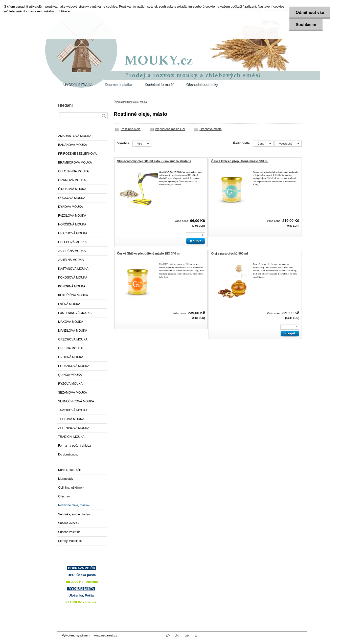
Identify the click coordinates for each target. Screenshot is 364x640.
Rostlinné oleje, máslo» (74, 505)
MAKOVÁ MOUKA (71, 322)
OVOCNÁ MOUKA (71, 357)
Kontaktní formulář (159, 84)
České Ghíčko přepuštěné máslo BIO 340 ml (149, 254)
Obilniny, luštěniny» (71, 488)
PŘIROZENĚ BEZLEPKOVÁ (77, 154)
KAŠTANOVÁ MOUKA (73, 269)
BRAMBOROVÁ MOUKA (75, 163)
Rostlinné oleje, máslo (134, 102)
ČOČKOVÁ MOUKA (72, 198)
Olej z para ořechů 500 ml (230, 254)
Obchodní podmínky (202, 84)
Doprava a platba (118, 84)
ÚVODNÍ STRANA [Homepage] (78, 84)
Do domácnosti (68, 454)
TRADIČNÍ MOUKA (71, 437)
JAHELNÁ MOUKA (71, 260)
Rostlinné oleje (131, 129)
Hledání (65, 105)
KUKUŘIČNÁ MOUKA (73, 295)
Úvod (117, 102)
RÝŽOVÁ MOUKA (70, 384)
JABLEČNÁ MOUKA (72, 251)
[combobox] (263, 144)
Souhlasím (306, 25)
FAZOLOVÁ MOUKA (72, 216)
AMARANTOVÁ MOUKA (75, 136)
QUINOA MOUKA (70, 375)
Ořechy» (64, 496)
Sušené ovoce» (69, 523)
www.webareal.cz (105, 635)
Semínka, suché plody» (74, 514)
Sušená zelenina (69, 532)
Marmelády (66, 479)
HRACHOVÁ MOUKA (73, 233)
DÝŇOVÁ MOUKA (71, 207)
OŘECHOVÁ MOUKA (73, 339)
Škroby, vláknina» (70, 541)
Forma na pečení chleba (74, 446)
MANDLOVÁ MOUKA (73, 331)
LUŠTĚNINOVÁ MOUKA (75, 313)
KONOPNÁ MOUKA (72, 286)
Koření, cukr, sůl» (70, 470)
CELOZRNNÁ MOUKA (73, 171)
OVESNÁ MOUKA (70, 348)
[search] (104, 116)
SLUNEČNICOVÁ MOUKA (76, 401)
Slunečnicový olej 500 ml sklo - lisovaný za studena (154, 161)
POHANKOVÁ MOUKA (74, 366)
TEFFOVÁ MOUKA (71, 419)
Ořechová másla (210, 129)
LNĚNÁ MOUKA (69, 304)
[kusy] (196, 235)
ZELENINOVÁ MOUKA (74, 428)
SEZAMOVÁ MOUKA (73, 393)
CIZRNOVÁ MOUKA (72, 180)
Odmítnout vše (310, 13)
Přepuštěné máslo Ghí (170, 129)
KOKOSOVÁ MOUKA (73, 278)
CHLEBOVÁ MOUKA (72, 242)
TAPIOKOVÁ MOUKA (73, 410)
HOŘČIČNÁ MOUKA (72, 224)
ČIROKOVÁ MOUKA (72, 189)
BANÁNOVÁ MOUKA (73, 145)
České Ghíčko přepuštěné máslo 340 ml (240, 161)
